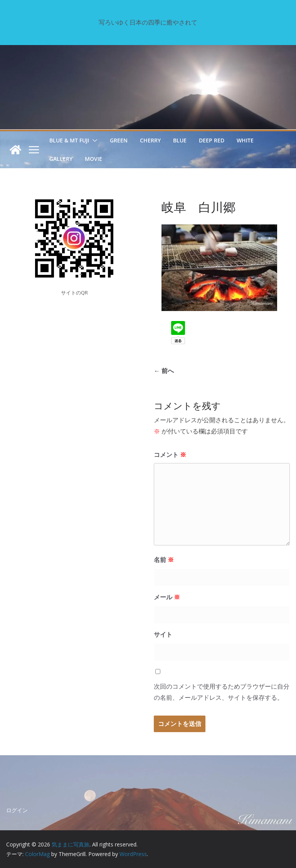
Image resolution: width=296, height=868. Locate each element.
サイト (163, 634)
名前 (164, 560)
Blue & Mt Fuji (69, 140)
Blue (180, 140)
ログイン (17, 810)
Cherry (150, 140)
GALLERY (61, 159)
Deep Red (212, 140)
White (245, 140)
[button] (93, 140)
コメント (170, 455)
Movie (93, 159)
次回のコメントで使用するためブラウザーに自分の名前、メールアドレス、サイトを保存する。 (222, 692)
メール (167, 597)
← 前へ (164, 371)
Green (119, 140)
